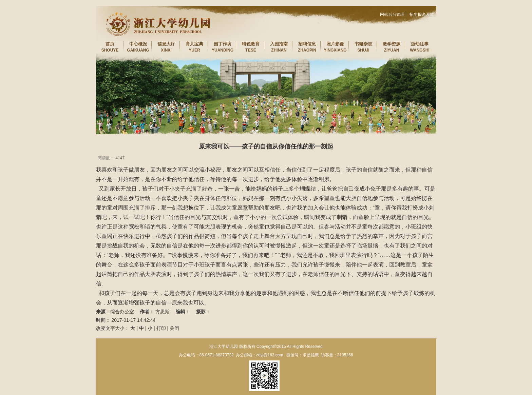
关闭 (174, 328)
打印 (161, 328)
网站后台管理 (392, 15)
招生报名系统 (422, 15)
